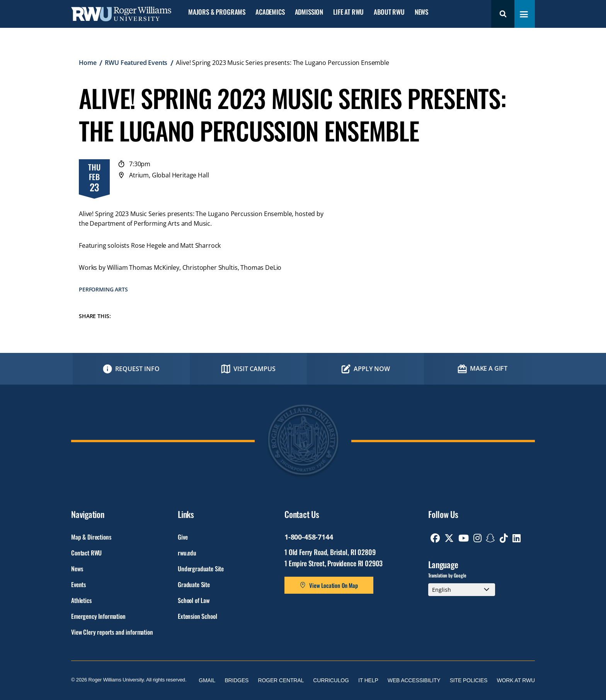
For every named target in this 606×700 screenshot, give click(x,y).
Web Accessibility (414, 680)
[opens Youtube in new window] (464, 538)
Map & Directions (91, 537)
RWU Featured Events (136, 63)
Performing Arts (103, 289)
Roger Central (281, 680)
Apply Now (372, 369)
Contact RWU (86, 553)
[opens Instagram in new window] (477, 538)
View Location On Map (334, 585)
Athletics (81, 600)
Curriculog (331, 680)
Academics (270, 12)
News (421, 12)
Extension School (197, 616)
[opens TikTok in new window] (504, 538)
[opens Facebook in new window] (435, 538)
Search (503, 14)
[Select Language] (462, 590)
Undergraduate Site (201, 569)
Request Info (137, 369)
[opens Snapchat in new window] (490, 538)
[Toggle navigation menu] (524, 14)
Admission (309, 12)
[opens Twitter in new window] (449, 538)
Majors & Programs (217, 12)
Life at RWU (348, 12)
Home (88, 63)
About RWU (389, 12)
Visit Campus (254, 369)
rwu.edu (187, 553)
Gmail (207, 680)
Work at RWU (516, 680)
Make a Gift (489, 368)
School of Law (194, 600)
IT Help (368, 680)
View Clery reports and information (112, 632)
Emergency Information (98, 616)
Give (183, 537)
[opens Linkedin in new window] (517, 538)
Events (78, 584)
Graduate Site (194, 584)
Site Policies (469, 680)
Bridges (237, 680)
